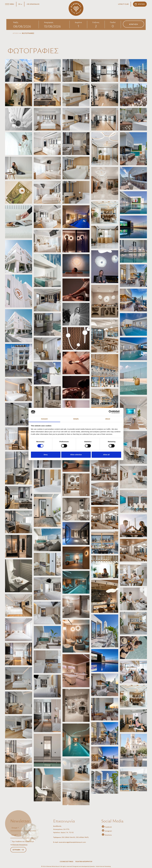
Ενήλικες (96, 22)
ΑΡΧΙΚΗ (16, 33)
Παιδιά (113, 22)
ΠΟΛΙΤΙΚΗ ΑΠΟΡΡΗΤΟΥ (84, 862)
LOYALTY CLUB (123, 4)
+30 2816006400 (33, 4)
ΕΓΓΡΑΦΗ (16, 850)
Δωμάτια (78, 22)
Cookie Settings (66, 862)
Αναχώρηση (49, 22)
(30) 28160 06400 (68, 837)
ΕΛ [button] (20, 4)
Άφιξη (16, 22)
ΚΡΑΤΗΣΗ (141, 4)
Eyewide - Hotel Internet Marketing (100, 866)
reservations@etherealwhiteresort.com (72, 842)
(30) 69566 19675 (82, 837)
